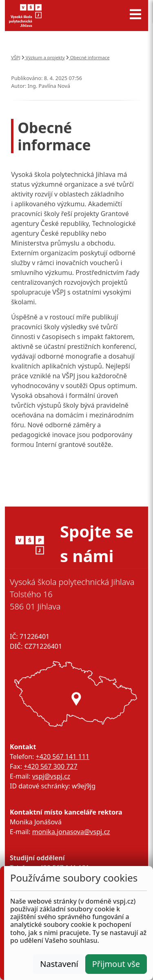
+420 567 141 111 (62, 757)
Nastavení (59, 964)
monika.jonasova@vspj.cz (71, 832)
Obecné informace (88, 57)
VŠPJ (16, 57)
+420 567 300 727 (50, 766)
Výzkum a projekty (43, 57)
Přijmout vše (116, 964)
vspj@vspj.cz (51, 776)
